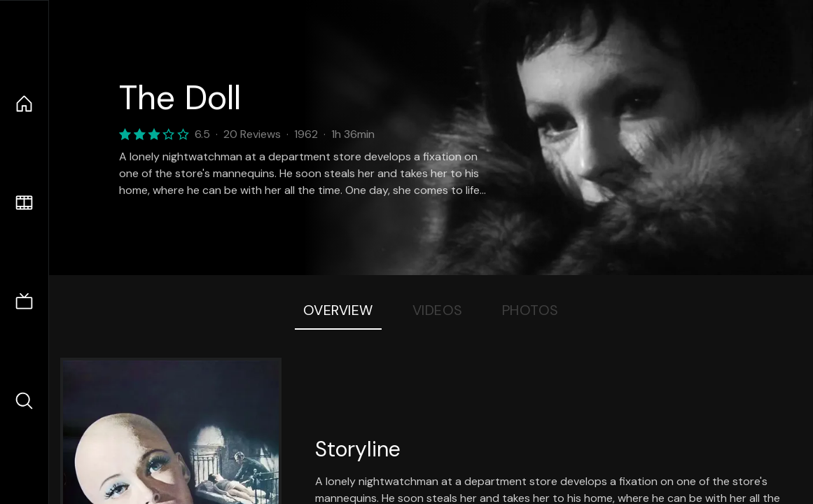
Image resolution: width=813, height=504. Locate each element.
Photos (530, 310)
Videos (438, 310)
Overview (338, 310)
